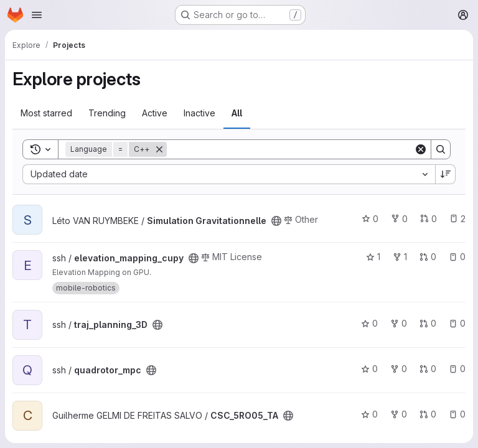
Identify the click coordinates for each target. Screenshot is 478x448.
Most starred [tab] (46, 113)
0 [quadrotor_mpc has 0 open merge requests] (428, 369)
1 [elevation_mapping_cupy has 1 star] (373, 257)
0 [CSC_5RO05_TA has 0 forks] (399, 414)
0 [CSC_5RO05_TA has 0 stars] (369, 414)
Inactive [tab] (199, 113)
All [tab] (237, 113)
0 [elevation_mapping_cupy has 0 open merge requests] (428, 257)
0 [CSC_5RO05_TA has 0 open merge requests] (428, 414)
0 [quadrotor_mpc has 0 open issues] (457, 369)
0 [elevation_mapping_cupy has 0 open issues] (457, 257)
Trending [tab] (107, 113)
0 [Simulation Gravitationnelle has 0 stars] (370, 219)
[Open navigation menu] (37, 15)
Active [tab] (155, 113)
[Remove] (159, 149)
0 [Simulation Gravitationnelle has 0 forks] (399, 219)
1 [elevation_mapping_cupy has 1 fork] (400, 257)
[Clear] (421, 149)
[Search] (290, 149)
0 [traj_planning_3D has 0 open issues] (457, 323)
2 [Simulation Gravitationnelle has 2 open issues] (457, 219)
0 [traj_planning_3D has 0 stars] (369, 323)
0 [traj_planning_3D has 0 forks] (399, 323)
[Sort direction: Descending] (446, 174)
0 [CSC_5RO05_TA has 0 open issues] (457, 414)
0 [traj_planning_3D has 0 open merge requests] (428, 323)
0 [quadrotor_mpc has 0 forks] (399, 369)
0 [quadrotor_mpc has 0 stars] (369, 369)
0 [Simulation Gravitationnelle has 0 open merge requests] (429, 219)
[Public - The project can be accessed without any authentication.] (276, 221)
